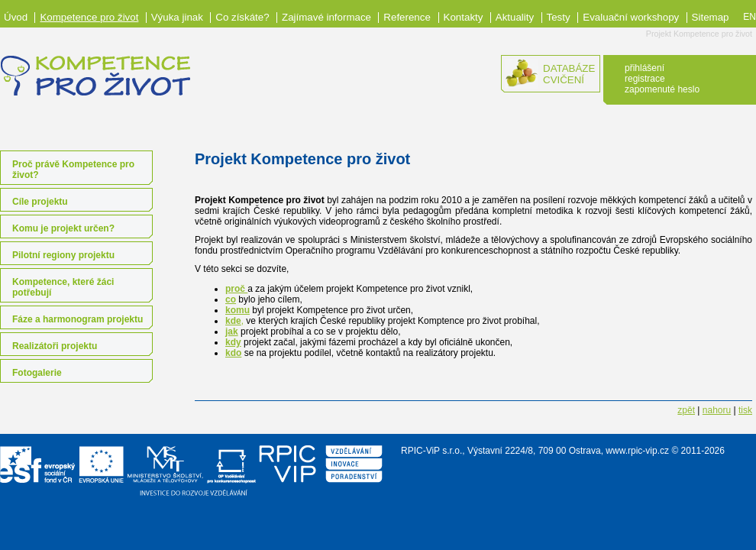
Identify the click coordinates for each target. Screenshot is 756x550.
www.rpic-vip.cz (637, 451)
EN (750, 17)
